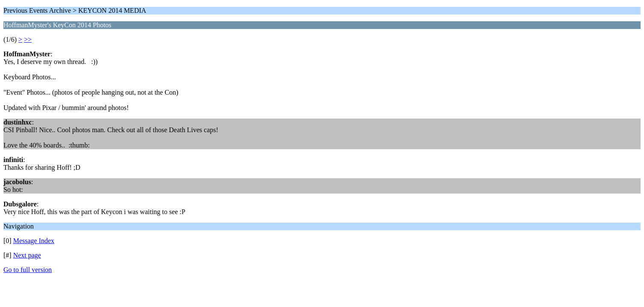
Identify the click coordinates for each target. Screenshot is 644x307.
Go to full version (28, 270)
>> (28, 39)
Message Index (34, 241)
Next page (27, 255)
